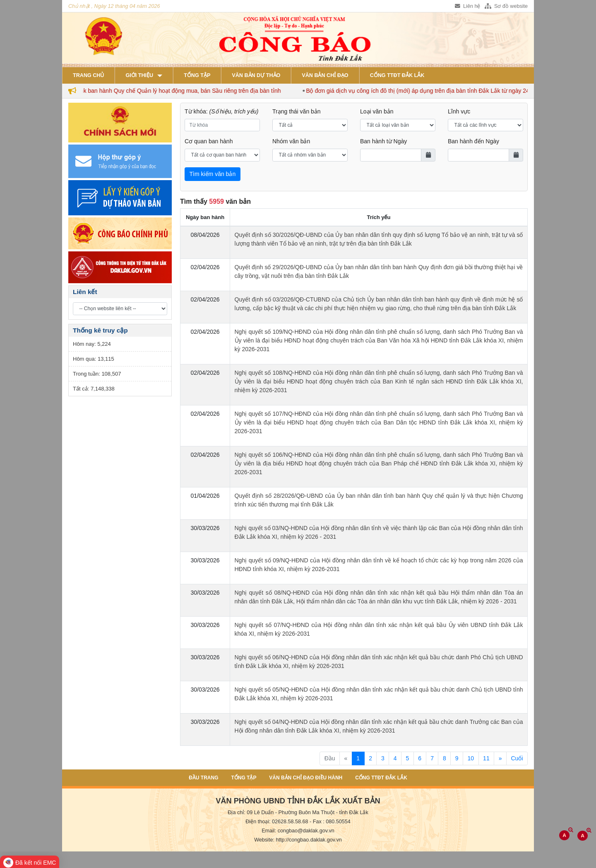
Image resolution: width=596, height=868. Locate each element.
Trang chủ (88, 75)
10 (471, 758)
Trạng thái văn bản (297, 111)
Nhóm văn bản (291, 141)
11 (486, 758)
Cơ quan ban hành (209, 141)
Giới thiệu (139, 75)
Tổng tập (197, 75)
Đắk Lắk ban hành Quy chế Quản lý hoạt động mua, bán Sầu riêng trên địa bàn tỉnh (178, 91)
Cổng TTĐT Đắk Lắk (397, 75)
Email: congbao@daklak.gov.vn (298, 831)
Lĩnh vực (459, 111)
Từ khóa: (222, 111)
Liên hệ (467, 6)
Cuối (517, 758)
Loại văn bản (377, 111)
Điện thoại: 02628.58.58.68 (277, 822)
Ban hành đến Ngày (473, 141)
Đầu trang (203, 778)
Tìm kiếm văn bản (213, 174)
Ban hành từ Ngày (383, 141)
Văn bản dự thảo (256, 75)
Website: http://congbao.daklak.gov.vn (298, 840)
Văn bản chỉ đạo (325, 75)
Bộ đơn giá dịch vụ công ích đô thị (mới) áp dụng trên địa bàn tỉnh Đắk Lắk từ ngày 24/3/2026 (433, 91)
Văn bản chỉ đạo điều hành (306, 778)
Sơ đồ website (506, 6)
